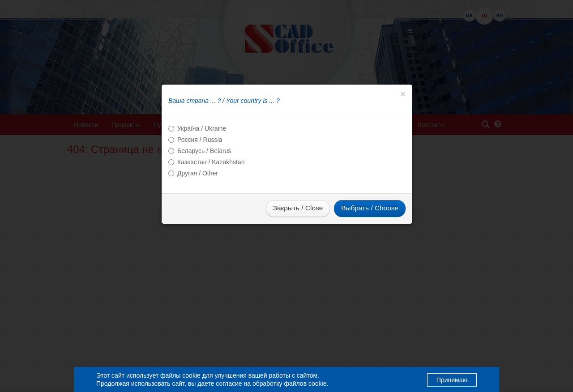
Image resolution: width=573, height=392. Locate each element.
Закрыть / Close (298, 208)
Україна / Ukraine (202, 128)
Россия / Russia (200, 140)
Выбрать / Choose (370, 208)
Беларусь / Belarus (204, 151)
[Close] (403, 94)
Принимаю (452, 380)
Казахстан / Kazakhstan (211, 162)
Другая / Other (198, 173)
